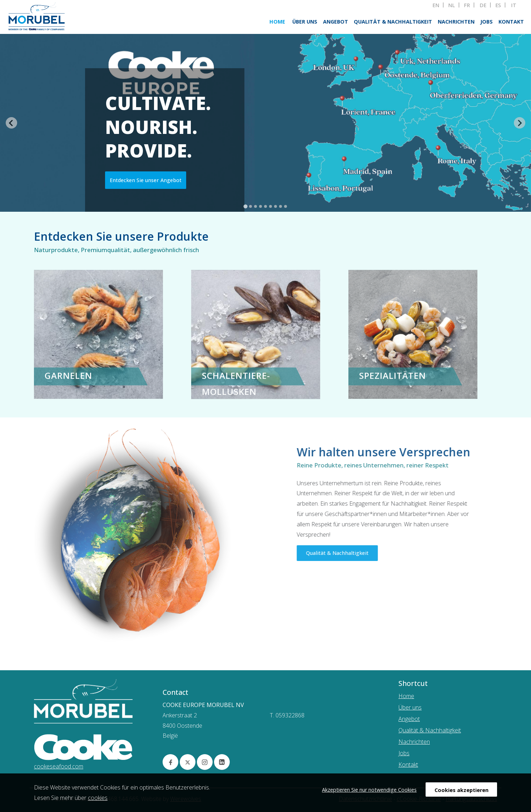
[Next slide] (520, 123)
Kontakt (511, 22)
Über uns (305, 22)
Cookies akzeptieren (461, 790)
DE (483, 5)
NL (451, 5)
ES (498, 5)
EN (436, 5)
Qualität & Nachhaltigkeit (393, 22)
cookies (98, 798)
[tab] (245, 207)
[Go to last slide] (11, 123)
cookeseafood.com (59, 766)
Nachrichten (456, 22)
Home (277, 22)
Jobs (487, 22)
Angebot (336, 22)
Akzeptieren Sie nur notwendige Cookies (369, 790)
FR (467, 5)
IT (514, 5)
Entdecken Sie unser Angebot (146, 180)
